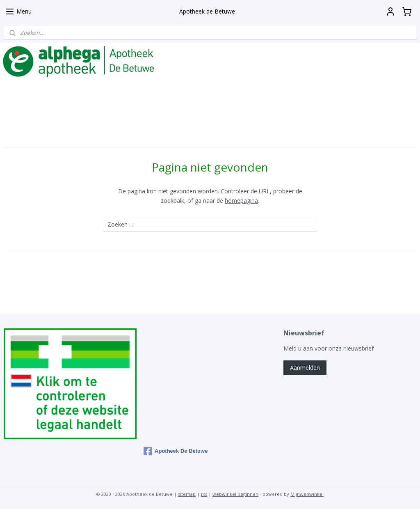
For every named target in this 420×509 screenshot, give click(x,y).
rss (204, 494)
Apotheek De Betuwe (176, 451)
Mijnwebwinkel (307, 494)
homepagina (241, 201)
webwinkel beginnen (235, 494)
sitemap (187, 494)
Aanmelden (305, 368)
